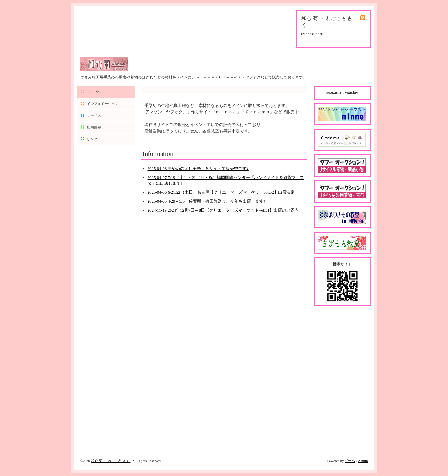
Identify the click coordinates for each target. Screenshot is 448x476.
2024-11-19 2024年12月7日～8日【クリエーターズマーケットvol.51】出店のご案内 (223, 210)
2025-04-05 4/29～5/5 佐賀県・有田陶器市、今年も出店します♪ (207, 201)
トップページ (97, 92)
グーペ (350, 461)
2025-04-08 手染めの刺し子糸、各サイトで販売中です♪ (198, 169)
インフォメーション (103, 104)
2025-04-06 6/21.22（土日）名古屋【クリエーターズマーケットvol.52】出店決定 (221, 192)
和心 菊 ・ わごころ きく (111, 461)
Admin (363, 461)
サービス (94, 115)
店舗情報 (94, 127)
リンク (92, 139)
